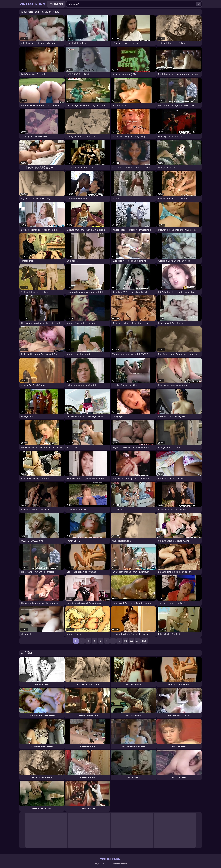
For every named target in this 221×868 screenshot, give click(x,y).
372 (132, 641)
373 (138, 641)
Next (145, 641)
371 (125, 641)
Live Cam (58, 4)
